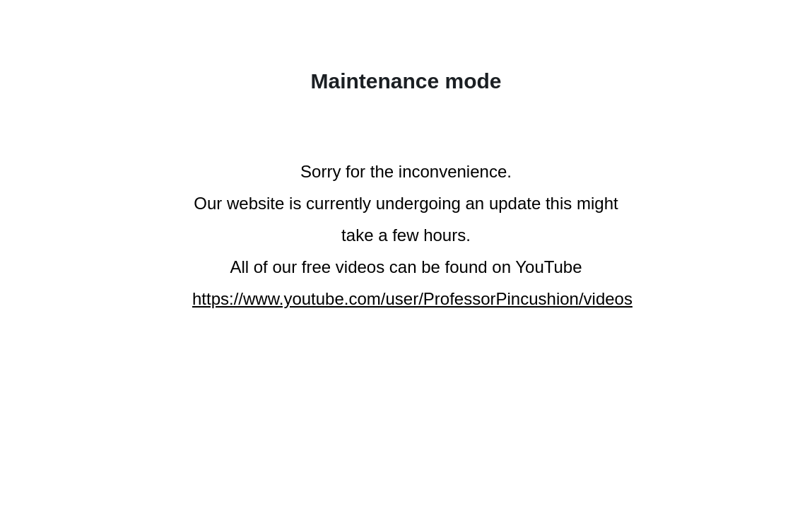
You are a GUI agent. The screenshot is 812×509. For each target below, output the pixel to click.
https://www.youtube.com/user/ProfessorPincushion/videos (412, 299)
